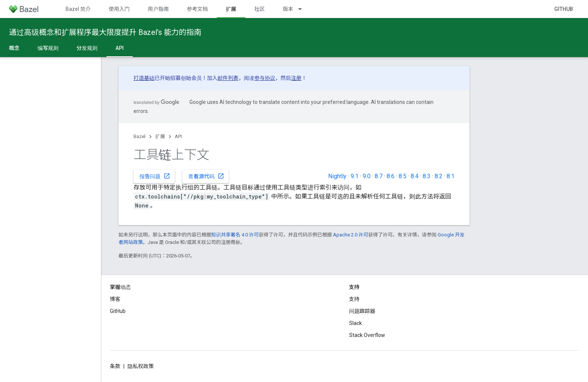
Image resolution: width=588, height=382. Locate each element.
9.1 (355, 176)
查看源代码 (206, 176)
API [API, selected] (120, 48)
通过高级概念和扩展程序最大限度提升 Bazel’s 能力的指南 (105, 32)
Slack (355, 323)
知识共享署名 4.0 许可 (235, 235)
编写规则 (48, 48)
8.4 (415, 176)
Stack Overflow (367, 335)
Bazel (139, 136)
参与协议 (265, 78)
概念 (14, 48)
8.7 (379, 176)
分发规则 (87, 48)
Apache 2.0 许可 (351, 235)
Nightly (337, 176)
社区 (259, 9)
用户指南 (158, 9)
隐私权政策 (141, 366)
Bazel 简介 (78, 9)
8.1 (451, 176)
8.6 (391, 176)
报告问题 (155, 176)
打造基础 (144, 78)
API (178, 136)
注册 (296, 78)
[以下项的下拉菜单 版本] (303, 9)
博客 (115, 299)
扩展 (160, 136)
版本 (288, 9)
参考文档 (197, 9)
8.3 (427, 176)
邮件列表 (228, 78)
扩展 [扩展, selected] (231, 9)
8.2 (439, 176)
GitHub (564, 9)
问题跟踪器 (362, 311)
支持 (354, 299)
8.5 (403, 176)
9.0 (367, 176)
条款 (115, 366)
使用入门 (119, 9)
